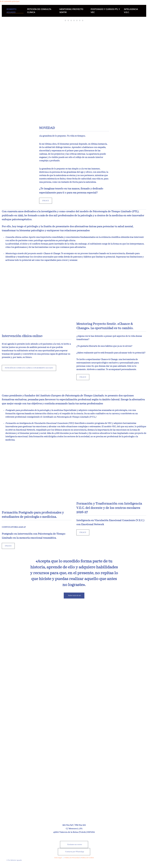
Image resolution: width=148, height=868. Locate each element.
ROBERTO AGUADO (12, 11)
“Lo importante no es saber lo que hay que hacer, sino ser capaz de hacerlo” (72, 21)
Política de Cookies (87, 858)
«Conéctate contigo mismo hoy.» (83, 21)
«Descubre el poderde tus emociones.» (80, 21)
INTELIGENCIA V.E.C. (131, 11)
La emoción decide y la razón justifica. (77, 21)
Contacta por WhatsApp (75, 852)
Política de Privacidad (72, 858)
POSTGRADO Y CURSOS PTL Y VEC (105, 11)
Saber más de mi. (75, 596)
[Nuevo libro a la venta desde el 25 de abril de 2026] (74, 749)
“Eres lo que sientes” (69, 21)
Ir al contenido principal (10, 1)
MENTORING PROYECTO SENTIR (71, 11)
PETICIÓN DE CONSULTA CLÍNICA (39, 11)
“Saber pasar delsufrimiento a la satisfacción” (74, 21)
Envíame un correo (75, 845)
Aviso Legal (58, 858)
